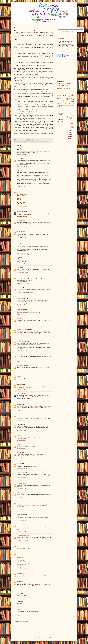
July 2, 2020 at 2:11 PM (21, 498)
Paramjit (60, 37)
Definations (67, 94)
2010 (69, 132)
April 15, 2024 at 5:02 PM (22, 597)
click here (29, 398)
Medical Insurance (26, 142)
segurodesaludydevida (21, 159)
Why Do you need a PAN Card (64, 89)
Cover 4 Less (19, 268)
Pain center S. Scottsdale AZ (26, 323)
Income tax (65, 95)
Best (18, 376)
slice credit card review (22, 586)
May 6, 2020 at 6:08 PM (21, 440)
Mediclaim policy (33, 142)
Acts (58, 94)
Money (37, 142)
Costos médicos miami (21, 477)
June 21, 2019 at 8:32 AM (22, 207)
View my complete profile (62, 49)
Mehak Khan (20, 404)
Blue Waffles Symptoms (22, 562)
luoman (43, 638)
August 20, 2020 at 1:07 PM (22, 541)
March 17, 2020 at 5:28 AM (22, 305)
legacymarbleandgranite (22, 536)
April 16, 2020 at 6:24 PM (22, 350)
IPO (65, 97)
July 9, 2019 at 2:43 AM (21, 238)
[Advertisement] (39, 627)
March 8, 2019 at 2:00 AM (22, 166)
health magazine (20, 553)
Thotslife (19, 593)
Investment (60, 97)
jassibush (19, 493)
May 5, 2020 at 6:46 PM (21, 431)
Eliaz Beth (19, 573)
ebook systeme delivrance (36, 378)
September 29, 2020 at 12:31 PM (23, 549)
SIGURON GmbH (21, 453)
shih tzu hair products (47, 584)
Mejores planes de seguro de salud (42, 163)
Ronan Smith (20, 502)
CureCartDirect (20, 609)
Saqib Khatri (20, 384)
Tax (46, 142)
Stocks (68, 105)
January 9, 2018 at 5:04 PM (22, 154)
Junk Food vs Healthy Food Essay (24, 587)
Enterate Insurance (21, 309)
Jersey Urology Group (21, 366)
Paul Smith (19, 319)
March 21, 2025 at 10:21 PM (22, 605)
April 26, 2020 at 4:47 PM (22, 411)
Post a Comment (19, 616)
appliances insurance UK (46, 271)
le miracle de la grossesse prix (25, 388)
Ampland (19, 601)
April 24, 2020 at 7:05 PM (22, 389)
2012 (69, 130)
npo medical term (20, 560)
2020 (69, 112)
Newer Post (16, 619)
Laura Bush (19, 288)
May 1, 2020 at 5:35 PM (21, 420)
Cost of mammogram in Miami (29, 539)
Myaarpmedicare (20, 558)
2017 (69, 114)
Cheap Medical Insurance (22, 282)
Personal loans (69, 104)
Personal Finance (42, 142)
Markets (59, 98)
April (71, 116)
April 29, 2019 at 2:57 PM (22, 187)
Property (58, 105)
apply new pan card (21, 171)
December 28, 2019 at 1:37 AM (23, 283)
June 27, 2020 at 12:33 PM (22, 488)
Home (34, 619)
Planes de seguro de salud (26, 303)
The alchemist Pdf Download (32, 586)
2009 (69, 134)
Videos (58, 107)
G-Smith (19, 355)
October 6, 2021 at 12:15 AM (22, 577)
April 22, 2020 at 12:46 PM (22, 380)
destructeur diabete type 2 (22, 438)
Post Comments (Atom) (24, 621)
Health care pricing (21, 236)
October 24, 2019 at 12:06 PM (23, 273)
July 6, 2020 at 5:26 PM (21, 510)
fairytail (18, 581)
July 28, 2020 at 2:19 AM (22, 531)
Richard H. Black (20, 211)
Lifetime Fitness (20, 559)
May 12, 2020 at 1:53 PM (22, 468)
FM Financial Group (21, 221)
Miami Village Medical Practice (23, 329)
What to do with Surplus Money (64, 84)
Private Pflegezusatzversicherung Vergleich (25, 457)
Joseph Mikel (20, 231)
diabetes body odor (21, 566)
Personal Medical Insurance (71, 126)
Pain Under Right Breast (22, 564)
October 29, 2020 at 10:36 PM (23, 569)
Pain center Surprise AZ (32, 505)
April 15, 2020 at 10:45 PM (22, 325)
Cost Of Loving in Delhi (63, 87)
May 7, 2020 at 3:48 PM (21, 459)
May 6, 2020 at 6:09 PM (21, 448)
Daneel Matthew (20, 277)
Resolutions (63, 105)
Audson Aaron (20, 424)
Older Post (51, 619)
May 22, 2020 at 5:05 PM (22, 479)
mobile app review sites (22, 148)
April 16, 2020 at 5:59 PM (22, 337)
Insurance (19, 142)
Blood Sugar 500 (20, 567)
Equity (71, 94)
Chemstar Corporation (22, 299)
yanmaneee (19, 191)
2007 (69, 138)
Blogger (51, 638)
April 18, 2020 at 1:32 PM (22, 372)
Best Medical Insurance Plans (44, 465)
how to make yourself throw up (23, 563)
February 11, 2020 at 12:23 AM (23, 294)
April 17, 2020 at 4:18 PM (22, 361)
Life (22, 142)
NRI (67, 102)
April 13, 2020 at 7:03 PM (22, 314)
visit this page (44, 575)
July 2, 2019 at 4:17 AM (21, 227)
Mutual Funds (60, 102)
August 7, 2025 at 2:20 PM (22, 613)
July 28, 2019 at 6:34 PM (22, 263)
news (64, 102)
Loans (72, 97)
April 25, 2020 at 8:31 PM (22, 400)
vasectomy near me (41, 369)
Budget (62, 94)
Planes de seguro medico (36, 312)
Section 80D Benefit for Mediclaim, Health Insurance (71, 120)
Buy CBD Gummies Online (26, 214)
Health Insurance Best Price (31, 292)
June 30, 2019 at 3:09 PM (22, 216)
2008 (69, 136)
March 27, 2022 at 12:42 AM (22, 589)
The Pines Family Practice (22, 341)
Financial (59, 95)
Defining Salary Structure (63, 85)
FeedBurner (61, 123)
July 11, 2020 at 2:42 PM (22, 521)
